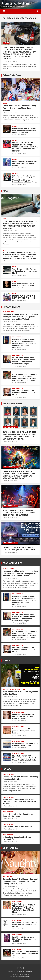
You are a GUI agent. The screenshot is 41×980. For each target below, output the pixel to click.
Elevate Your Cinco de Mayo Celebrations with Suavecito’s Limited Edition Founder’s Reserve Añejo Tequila (24, 361)
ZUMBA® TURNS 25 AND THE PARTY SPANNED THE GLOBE (24, 297)
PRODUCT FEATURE (9, 312)
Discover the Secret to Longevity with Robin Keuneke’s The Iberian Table (25, 954)
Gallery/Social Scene (12, 75)
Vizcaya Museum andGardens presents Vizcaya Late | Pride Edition (24, 731)
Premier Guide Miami (16, 3)
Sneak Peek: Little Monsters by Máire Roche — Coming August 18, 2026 (24, 939)
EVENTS (7, 661)
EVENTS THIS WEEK (9, 689)
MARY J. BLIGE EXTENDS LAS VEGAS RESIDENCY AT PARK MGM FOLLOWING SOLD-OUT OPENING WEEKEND (19, 513)
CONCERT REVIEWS (9, 774)
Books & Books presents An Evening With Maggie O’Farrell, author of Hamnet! (24, 716)
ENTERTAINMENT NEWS (10, 427)
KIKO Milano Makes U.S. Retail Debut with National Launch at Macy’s (24, 393)
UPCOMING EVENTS (21, 689)
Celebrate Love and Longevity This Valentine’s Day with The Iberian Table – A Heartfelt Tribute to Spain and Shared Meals (24, 908)
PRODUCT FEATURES (12, 563)
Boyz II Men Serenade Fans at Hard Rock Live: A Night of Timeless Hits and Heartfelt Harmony (20, 802)
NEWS (6, 191)
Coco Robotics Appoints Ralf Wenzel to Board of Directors (24, 284)
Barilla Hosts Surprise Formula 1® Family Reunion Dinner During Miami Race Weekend (20, 108)
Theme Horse (23, 974)
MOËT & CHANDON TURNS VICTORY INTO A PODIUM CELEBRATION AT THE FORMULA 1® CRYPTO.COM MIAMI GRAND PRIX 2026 (25, 147)
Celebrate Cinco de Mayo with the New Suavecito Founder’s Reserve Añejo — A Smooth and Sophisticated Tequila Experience (24, 343)
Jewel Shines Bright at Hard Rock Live (18, 827)
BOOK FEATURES (10, 848)
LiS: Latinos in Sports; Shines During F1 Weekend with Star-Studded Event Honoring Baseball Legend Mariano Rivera (25, 179)
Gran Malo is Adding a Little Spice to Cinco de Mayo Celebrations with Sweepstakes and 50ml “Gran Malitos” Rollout (20, 317)
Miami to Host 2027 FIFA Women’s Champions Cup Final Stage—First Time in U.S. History (25, 758)
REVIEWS (7, 769)
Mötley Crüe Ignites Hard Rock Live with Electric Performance (18, 815)
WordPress (27, 977)
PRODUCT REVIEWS (12, 307)
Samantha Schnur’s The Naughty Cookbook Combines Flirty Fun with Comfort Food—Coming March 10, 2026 (20, 881)
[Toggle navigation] (4, 11)
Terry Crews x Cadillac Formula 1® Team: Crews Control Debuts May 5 (25, 271)
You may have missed (13, 404)
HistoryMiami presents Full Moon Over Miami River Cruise (25, 744)
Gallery (6, 43)
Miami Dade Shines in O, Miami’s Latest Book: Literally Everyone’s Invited (25, 925)
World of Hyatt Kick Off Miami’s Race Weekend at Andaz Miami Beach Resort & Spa (24, 130)
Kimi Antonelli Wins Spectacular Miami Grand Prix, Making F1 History (25, 163)
